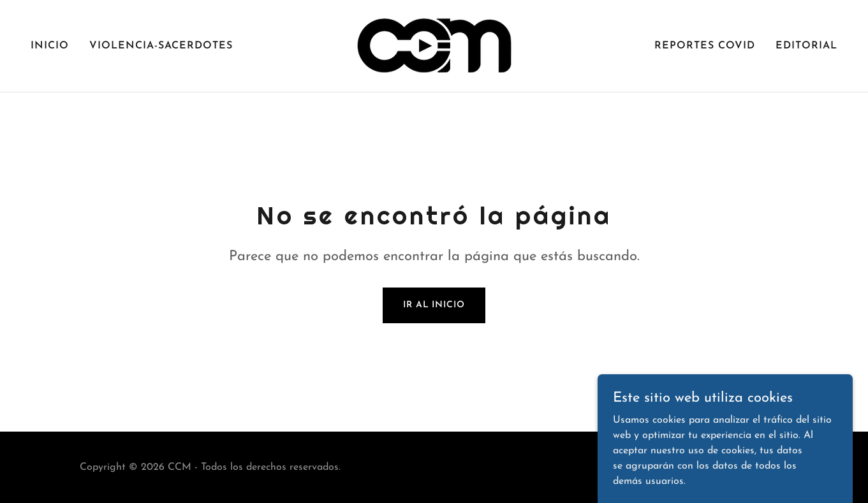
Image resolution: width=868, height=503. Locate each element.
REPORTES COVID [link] (705, 46)
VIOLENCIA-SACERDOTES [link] (161, 46)
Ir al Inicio (434, 305)
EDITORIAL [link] (806, 46)
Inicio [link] (50, 46)
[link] (434, 45)
